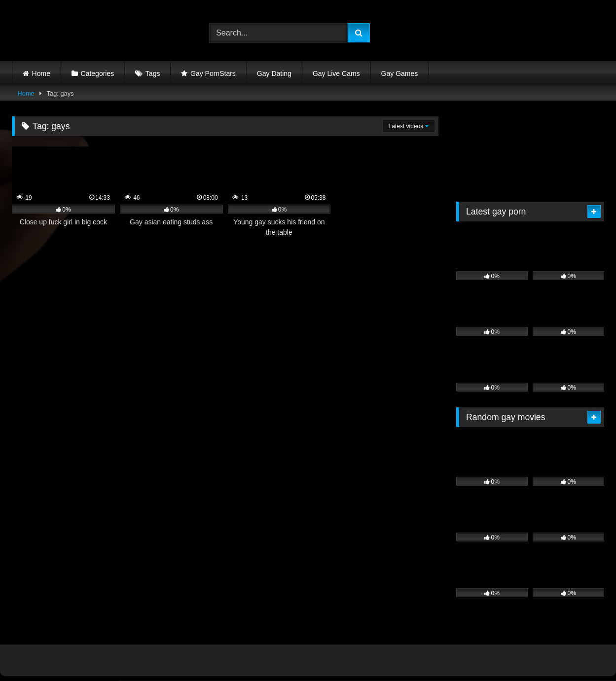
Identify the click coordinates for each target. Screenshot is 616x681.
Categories (98, 73)
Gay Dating (274, 73)
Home (41, 73)
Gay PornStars (213, 73)
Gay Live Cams (336, 73)
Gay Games (400, 73)
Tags (153, 73)
